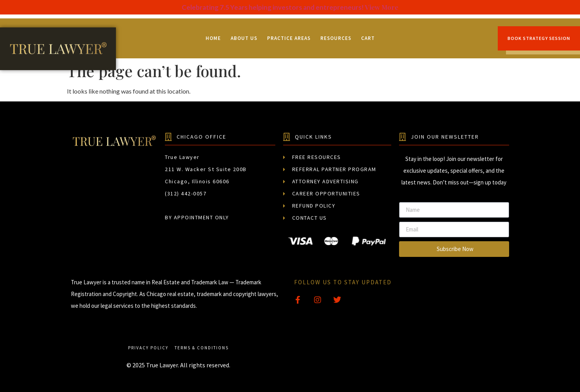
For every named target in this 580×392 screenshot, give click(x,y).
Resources (336, 38)
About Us (244, 38)
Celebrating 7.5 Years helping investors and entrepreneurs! (273, 7)
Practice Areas (289, 38)
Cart (368, 38)
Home (213, 38)
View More (382, 7)
